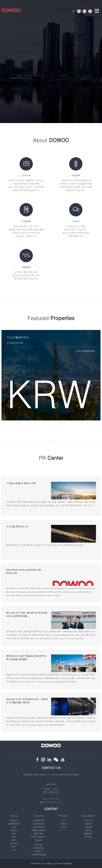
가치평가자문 (39, 820)
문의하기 (39, 851)
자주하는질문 (39, 848)
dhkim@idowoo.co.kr (51, 802)
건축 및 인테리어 (39, 837)
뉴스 (63, 820)
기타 (14, 850)
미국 (14, 827)
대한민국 (14, 820)
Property (14, 816)
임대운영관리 (39, 824)
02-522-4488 (51, 799)
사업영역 (88, 824)
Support (39, 840)
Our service (39, 816)
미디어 (88, 830)
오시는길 (88, 837)
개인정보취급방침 (39, 854)
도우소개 (88, 820)
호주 (14, 846)
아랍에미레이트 (14, 824)
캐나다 (14, 840)
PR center (63, 816)
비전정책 (88, 827)
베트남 (14, 830)
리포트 (63, 827)
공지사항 (39, 845)
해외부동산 (39, 833)
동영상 (63, 824)
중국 (14, 837)
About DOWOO (88, 816)
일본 (14, 833)
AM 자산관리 (39, 827)
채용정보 (88, 833)
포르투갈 (14, 843)
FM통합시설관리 (39, 830)
